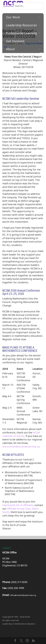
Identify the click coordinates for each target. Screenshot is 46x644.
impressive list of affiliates (18, 505)
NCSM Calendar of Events (21, 434)
